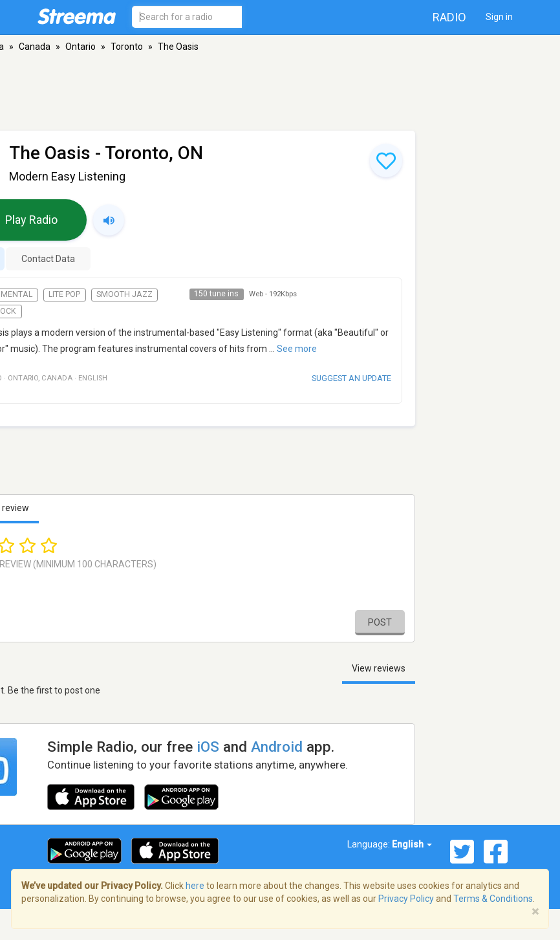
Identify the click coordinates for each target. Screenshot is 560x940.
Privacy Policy (406, 899)
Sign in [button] (499, 17)
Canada (35, 47)
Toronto (127, 47)
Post (380, 622)
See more (297, 349)
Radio (449, 17)
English (412, 844)
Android (277, 747)
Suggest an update (351, 378)
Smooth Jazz (124, 294)
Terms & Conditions (493, 899)
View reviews (379, 668)
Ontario (81, 47)
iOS (208, 747)
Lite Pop (64, 294)
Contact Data (48, 259)
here (195, 886)
